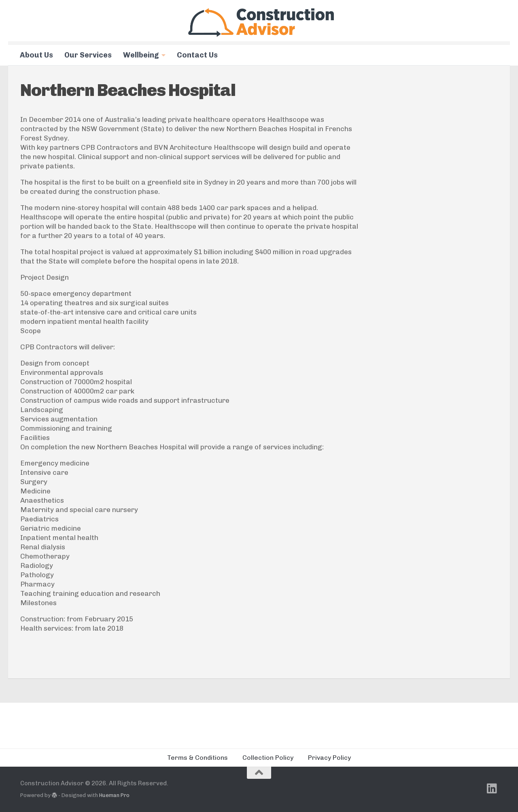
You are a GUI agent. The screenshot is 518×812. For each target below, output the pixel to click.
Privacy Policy (329, 758)
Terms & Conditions (197, 758)
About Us (36, 55)
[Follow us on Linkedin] (492, 789)
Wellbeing (141, 55)
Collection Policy (268, 758)
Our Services (88, 55)
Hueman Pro (114, 795)
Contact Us (197, 55)
